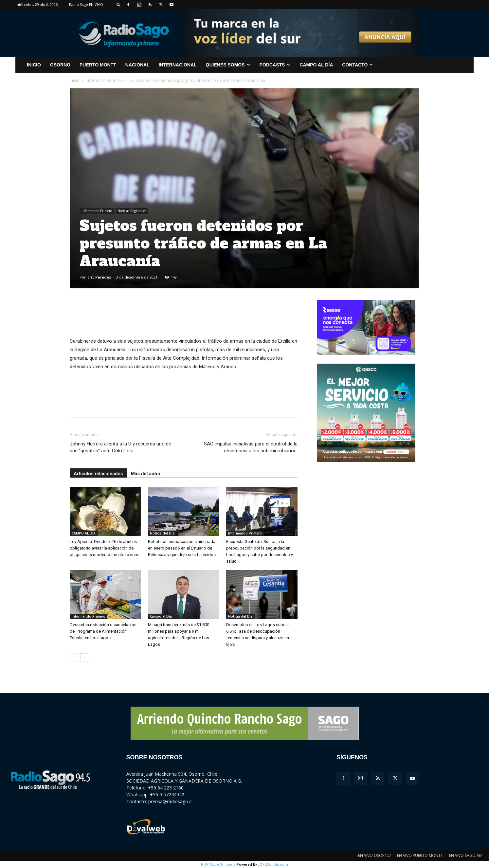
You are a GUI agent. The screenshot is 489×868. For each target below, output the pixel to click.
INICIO (34, 65)
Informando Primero (105, 80)
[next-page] (84, 657)
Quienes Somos (228, 65)
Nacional (137, 65)
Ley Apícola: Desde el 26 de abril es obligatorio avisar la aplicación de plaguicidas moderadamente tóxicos (105, 548)
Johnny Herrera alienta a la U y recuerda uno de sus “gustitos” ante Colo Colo (120, 447)
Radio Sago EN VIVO (86, 4)
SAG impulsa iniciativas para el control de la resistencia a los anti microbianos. (251, 447)
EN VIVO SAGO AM (466, 855)
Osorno (60, 65)
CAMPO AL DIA (84, 533)
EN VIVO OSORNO (374, 855)
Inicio (75, 80)
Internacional (178, 65)
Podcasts (275, 65)
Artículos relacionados (98, 474)
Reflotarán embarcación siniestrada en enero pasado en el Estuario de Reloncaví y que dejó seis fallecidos (182, 548)
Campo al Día (316, 65)
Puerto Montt (98, 65)
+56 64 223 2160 (166, 788)
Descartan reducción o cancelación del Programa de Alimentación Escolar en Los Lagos (103, 631)
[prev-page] (74, 657)
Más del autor (146, 474)
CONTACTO (357, 65)
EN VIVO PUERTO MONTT (420, 855)
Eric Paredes (99, 277)
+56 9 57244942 (167, 795)
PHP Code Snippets (218, 865)
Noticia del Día (162, 533)
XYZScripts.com (274, 865)
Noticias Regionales (132, 211)
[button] (118, 4)
